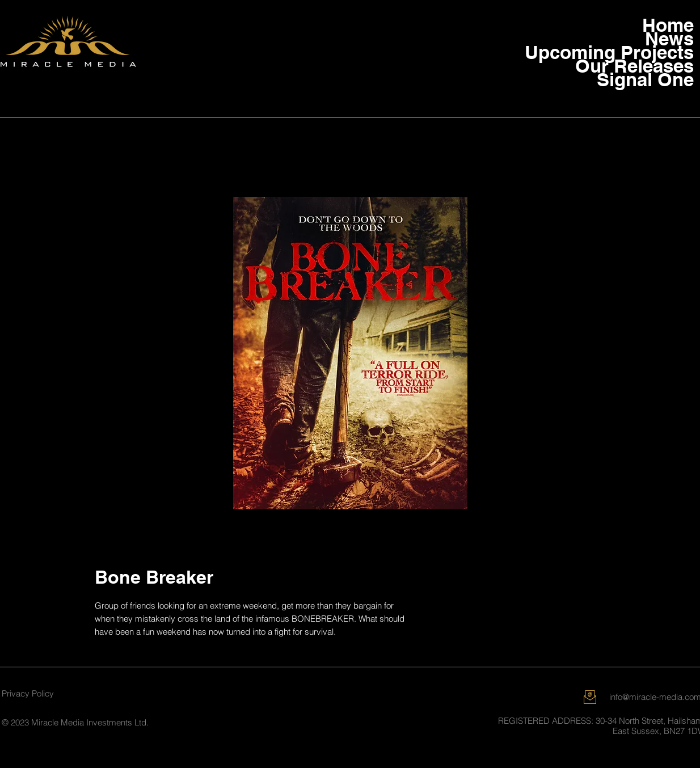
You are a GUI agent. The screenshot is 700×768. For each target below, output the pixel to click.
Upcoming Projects (648, 52)
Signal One (648, 79)
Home (668, 25)
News (669, 39)
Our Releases (648, 66)
